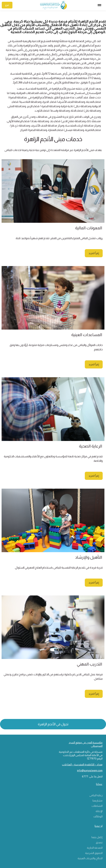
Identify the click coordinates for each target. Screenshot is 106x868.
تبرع (7, 5)
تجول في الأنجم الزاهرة (53, 724)
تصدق (99, 842)
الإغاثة (99, 811)
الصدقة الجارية (95, 848)
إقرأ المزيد (94, 253)
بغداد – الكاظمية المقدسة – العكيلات (82, 764)
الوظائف (98, 816)
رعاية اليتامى (96, 795)
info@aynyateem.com (90, 770)
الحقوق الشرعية (94, 853)
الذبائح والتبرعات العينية (90, 858)
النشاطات (97, 806)
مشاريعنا (98, 801)
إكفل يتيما (97, 837)
